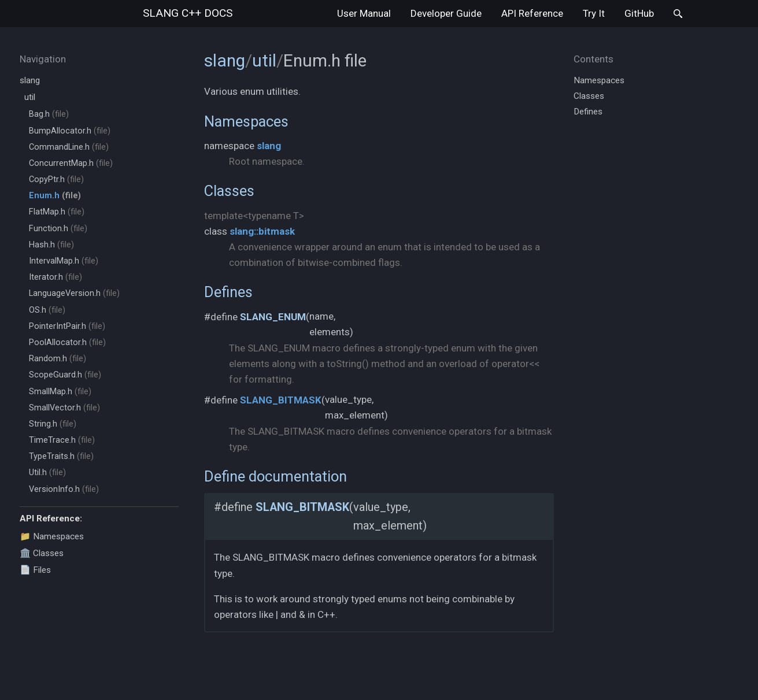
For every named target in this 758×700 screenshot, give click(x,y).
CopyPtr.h (56, 179)
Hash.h (51, 245)
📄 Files (35, 570)
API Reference (532, 13)
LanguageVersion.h (74, 293)
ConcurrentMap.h (71, 163)
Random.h (58, 359)
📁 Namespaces (52, 536)
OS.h (47, 310)
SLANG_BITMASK (281, 400)
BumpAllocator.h (70, 131)
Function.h (58, 229)
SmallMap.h (60, 392)
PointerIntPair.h (67, 326)
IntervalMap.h (64, 261)
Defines (228, 292)
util (30, 97)
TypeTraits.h (61, 456)
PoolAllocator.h (67, 342)
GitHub (639, 13)
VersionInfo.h (64, 489)
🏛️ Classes (42, 553)
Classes (229, 191)
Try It (594, 13)
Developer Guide (446, 13)
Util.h (47, 473)
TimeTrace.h (62, 440)
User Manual (364, 13)
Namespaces (246, 121)
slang (188, 13)
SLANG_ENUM (273, 317)
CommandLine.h (69, 147)
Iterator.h (56, 277)
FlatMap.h (57, 212)
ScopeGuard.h (65, 375)
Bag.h (49, 114)
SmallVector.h (64, 408)
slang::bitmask (262, 231)
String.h (53, 424)
